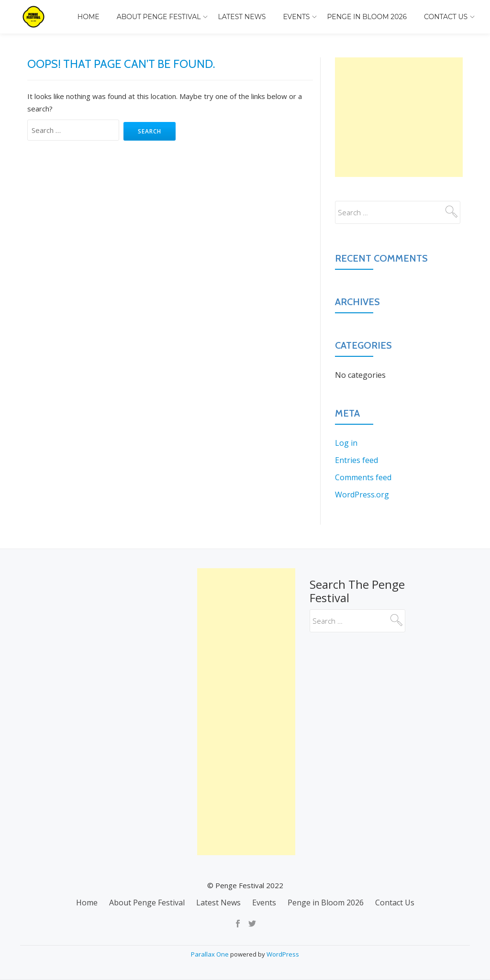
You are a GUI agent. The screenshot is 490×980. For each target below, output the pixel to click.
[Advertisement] (399, 117)
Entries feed (356, 460)
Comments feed (363, 477)
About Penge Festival (159, 17)
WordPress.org (362, 495)
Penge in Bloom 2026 (367, 17)
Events (296, 17)
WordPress (283, 954)
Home (89, 17)
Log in (346, 443)
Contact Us (446, 17)
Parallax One (211, 954)
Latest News (242, 17)
